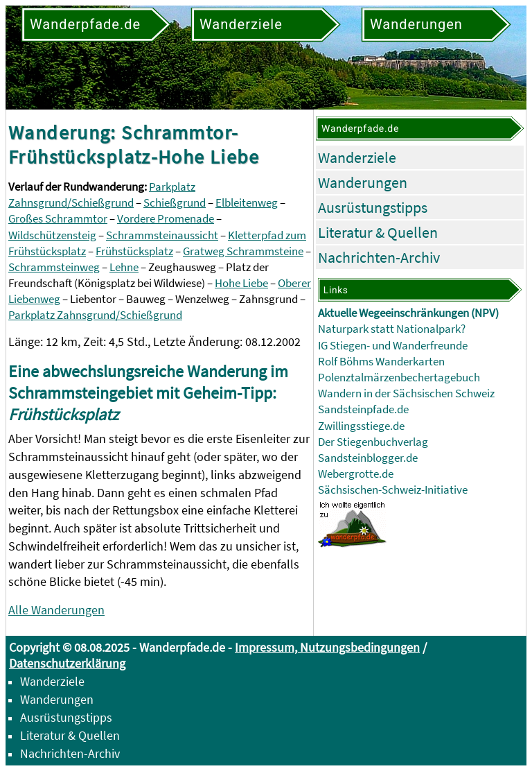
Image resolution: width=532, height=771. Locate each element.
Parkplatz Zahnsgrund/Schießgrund (95, 315)
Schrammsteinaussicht (162, 235)
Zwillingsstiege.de (361, 426)
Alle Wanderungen (56, 610)
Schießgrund (175, 203)
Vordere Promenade (166, 219)
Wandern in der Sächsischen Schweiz (406, 393)
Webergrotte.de (356, 474)
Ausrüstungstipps (373, 207)
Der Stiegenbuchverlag (373, 442)
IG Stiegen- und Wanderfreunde (393, 346)
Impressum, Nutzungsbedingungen (327, 647)
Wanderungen (363, 182)
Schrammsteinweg (54, 267)
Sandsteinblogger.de (368, 458)
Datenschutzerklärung (67, 663)
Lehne (124, 267)
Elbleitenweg (247, 203)
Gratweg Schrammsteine (243, 251)
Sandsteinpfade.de (363, 409)
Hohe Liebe (241, 283)
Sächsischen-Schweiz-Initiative (393, 490)
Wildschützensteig (52, 235)
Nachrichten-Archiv (379, 257)
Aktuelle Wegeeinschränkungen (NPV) (408, 313)
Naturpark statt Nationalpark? (392, 329)
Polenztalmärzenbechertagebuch (399, 378)
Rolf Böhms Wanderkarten (381, 362)
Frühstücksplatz (134, 251)
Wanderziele (357, 157)
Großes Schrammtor (58, 219)
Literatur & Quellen (378, 232)
